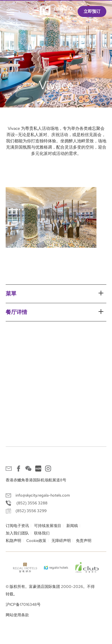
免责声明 (84, 541)
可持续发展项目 (48, 526)
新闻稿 (72, 526)
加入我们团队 (17, 533)
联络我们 (42, 533)
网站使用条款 (17, 615)
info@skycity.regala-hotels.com (43, 495)
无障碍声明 (61, 541)
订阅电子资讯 (17, 526)
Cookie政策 (36, 541)
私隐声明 (13, 541)
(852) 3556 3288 (32, 503)
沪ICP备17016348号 (23, 604)
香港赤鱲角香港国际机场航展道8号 (36, 480)
